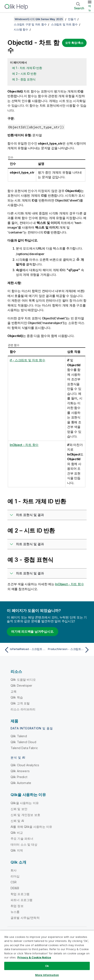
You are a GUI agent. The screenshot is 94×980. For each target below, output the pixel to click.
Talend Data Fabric (24, 748)
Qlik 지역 (17, 850)
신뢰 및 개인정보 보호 (25, 815)
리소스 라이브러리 (23, 709)
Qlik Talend (19, 736)
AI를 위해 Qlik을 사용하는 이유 (31, 827)
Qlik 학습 (17, 697)
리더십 (15, 876)
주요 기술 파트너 (22, 839)
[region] (47, 955)
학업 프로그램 (20, 894)
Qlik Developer (21, 685)
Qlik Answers (20, 771)
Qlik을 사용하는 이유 (25, 803)
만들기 (72, 19)
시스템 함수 (21, 29)
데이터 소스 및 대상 (24, 844)
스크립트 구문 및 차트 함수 (30, 24)
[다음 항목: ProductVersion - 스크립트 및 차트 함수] (69, 650)
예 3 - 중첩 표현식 (24, 79)
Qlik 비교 (17, 833)
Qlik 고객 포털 (20, 703)
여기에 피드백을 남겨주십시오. (32, 631)
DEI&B (15, 888)
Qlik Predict (19, 777)
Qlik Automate (21, 783)
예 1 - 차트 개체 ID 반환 (27, 68)
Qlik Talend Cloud (23, 742)
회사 (14, 870)
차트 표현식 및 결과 (30, 515)
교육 (14, 691)
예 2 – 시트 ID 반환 (24, 74)
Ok (47, 966)
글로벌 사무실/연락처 (25, 918)
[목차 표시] (8, 19)
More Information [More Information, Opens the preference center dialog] (47, 975)
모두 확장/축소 (74, 43)
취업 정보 (17, 906)
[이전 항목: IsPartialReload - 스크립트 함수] (25, 650)
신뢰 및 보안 (19, 809)
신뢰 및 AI (17, 821)
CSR (14, 882)
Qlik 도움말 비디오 (23, 680)
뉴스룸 (15, 912)
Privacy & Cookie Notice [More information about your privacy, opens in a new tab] (34, 957)
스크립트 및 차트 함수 (64, 24)
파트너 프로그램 (21, 900)
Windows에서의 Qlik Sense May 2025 (39, 19)
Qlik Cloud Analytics (25, 765)
